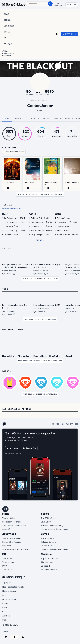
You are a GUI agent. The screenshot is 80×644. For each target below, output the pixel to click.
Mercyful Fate (40, 356)
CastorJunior (45, 100)
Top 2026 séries (48, 518)
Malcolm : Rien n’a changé (52, 525)
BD (4, 554)
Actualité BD (8, 570)
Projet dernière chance (12, 522)
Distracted (45, 566)
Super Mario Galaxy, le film (14, 525)
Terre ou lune (8, 562)
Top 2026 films (9, 518)
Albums (33, 214)
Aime (67, 119)
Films (6, 514)
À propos (6, 583)
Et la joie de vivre (48, 542)
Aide (4, 595)
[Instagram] (62, 425)
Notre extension (9, 591)
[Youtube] (76, 425)
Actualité (6, 529)
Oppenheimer (9, 182)
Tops (5, 289)
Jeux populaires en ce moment (16, 549)
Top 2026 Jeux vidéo (12, 538)
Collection (33, 119)
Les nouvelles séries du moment (55, 529)
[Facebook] (58, 425)
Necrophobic (8, 356)
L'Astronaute (29, 182)
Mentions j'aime (13, 329)
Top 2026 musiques (50, 559)
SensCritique (35, 100)
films (5, 214)
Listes (46, 119)
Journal (19, 119)
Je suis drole (47, 546)
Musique (46, 554)
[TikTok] (67, 425)
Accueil (7, 119)
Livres (45, 534)
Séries (45, 514)
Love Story (46, 522)
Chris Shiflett (55, 356)
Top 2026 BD (8, 559)
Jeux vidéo (9, 534)
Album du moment (49, 570)
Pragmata (7, 546)
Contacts (57, 119)
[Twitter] (53, 425)
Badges (6, 371)
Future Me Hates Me (50, 183)
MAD (5, 566)
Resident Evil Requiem (12, 542)
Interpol (68, 356)
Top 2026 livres (48, 538)
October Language (71, 182)
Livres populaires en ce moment (55, 549)
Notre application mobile (13, 587)
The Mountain (47, 562)
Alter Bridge (23, 356)
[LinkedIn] (72, 425)
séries (58, 214)
